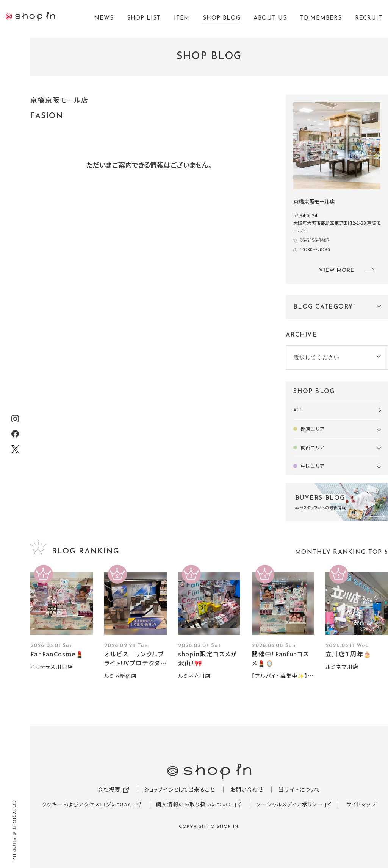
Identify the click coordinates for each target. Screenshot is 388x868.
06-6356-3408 (314, 240)
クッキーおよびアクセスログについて (87, 804)
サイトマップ (361, 804)
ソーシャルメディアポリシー (290, 804)
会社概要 (109, 789)
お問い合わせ (247, 789)
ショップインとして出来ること (180, 789)
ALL (298, 410)
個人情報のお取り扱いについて (194, 804)
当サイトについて (300, 789)
